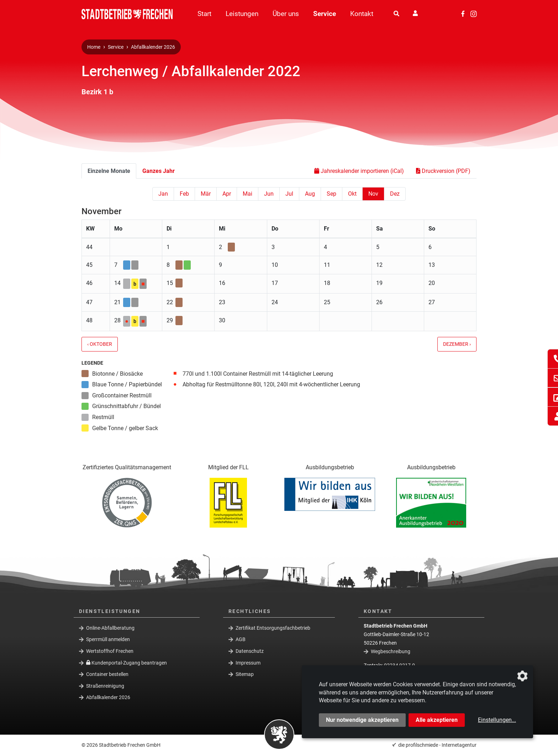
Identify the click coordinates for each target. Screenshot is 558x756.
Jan (163, 194)
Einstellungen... (497, 720)
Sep (331, 194)
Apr (227, 194)
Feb (184, 194)
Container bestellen (107, 674)
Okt (352, 194)
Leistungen (242, 14)
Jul (289, 194)
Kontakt (362, 14)
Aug (310, 194)
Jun (269, 194)
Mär (206, 194)
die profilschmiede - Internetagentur (437, 745)
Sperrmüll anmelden (108, 639)
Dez (395, 194)
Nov (373, 194)
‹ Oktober (100, 344)
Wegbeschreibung (391, 651)
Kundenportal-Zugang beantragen (127, 662)
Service (325, 14)
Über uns (286, 14)
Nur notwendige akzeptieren (362, 720)
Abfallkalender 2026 (153, 47)
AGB (241, 639)
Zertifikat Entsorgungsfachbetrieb (273, 628)
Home (94, 47)
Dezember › (457, 344)
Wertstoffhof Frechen (110, 651)
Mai (248, 194)
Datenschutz (250, 651)
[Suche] (396, 14)
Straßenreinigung (105, 686)
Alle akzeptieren (437, 720)
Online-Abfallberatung (110, 628)
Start (204, 14)
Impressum (248, 662)
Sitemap (245, 674)
